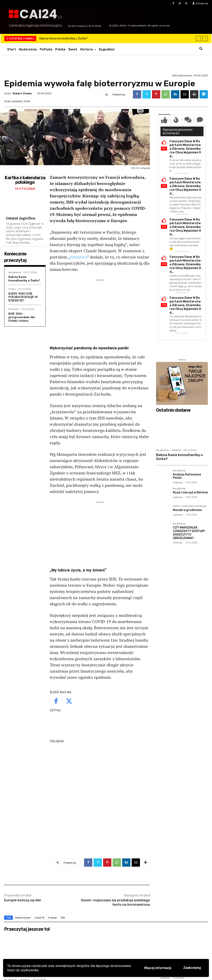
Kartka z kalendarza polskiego (190, 506)
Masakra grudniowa (187, 510)
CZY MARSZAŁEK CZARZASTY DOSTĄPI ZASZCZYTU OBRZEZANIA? (189, 533)
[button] (201, 48)
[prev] (198, 39)
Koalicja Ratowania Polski (187, 476)
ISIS (63, 918)
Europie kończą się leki (23, 900)
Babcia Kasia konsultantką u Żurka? (63, 38)
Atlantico (78, 257)
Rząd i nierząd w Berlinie (190, 492)
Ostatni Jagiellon (20, 218)
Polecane (14, 309)
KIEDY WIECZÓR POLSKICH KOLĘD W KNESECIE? (23, 297)
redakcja (176, 450)
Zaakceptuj (192, 968)
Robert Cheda (22, 93)
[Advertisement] (100, 311)
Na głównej (15, 272)
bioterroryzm (23, 918)
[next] (205, 39)
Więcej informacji (158, 968)
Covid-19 (39, 918)
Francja (52, 918)
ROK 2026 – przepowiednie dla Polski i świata (22, 317)
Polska (12, 289)
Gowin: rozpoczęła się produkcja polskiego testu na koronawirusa (115, 902)
